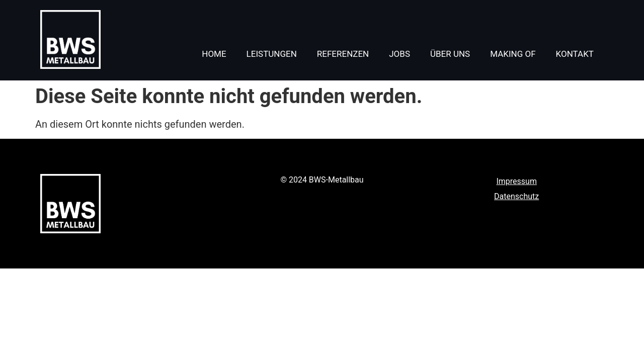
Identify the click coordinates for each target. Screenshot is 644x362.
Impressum (516, 181)
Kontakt (575, 54)
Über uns (450, 54)
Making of (513, 54)
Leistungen (272, 54)
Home (214, 54)
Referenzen (343, 54)
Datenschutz (516, 196)
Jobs (399, 54)
